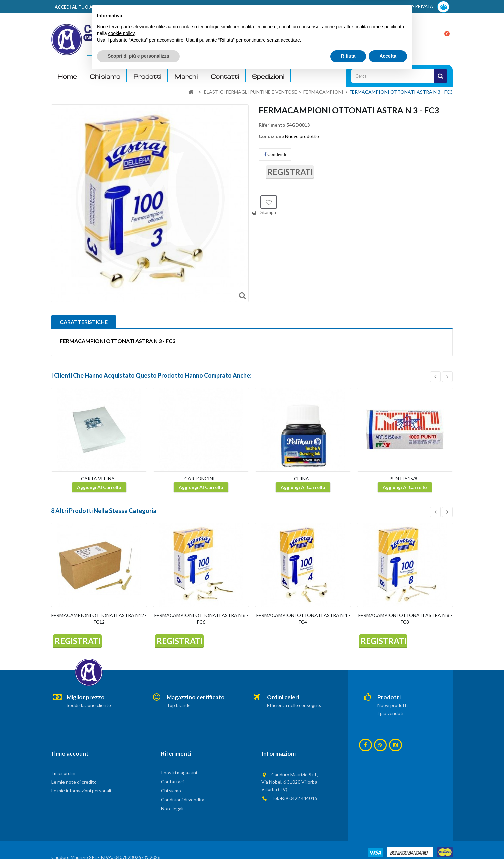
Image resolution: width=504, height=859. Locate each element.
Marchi (186, 76)
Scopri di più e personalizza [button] (138, 841)
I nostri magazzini (179, 772)
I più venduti (390, 713)
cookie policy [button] (121, 818)
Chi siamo (105, 76)
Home (67, 76)
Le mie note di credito (74, 782)
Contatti (225, 76)
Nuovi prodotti (393, 705)
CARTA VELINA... (99, 478)
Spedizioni (268, 76)
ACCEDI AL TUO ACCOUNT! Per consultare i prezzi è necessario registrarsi (136, 7)
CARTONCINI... (201, 478)
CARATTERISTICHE (84, 322)
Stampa (268, 212)
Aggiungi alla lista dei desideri (269, 202)
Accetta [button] (388, 841)
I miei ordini (63, 773)
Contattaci (172, 782)
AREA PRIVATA (426, 7)
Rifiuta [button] (348, 841)
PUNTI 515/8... (405, 478)
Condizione (271, 136)
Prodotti (147, 76)
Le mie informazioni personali (81, 791)
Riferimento (272, 125)
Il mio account (70, 753)
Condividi (275, 154)
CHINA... (303, 478)
